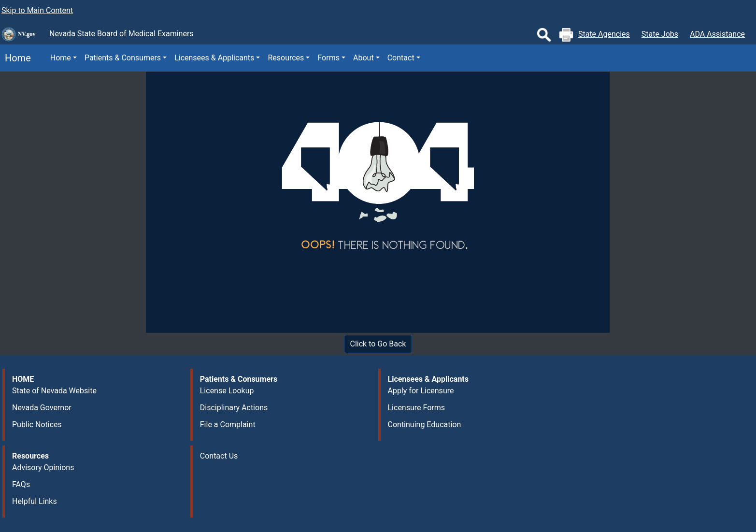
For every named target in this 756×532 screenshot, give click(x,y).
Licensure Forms (417, 408)
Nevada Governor (42, 408)
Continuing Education (425, 424)
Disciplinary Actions (234, 408)
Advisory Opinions (43, 467)
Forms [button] (328, 58)
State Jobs (660, 34)
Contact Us (219, 456)
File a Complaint (228, 424)
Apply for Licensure (421, 391)
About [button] (364, 58)
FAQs (21, 484)
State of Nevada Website (54, 391)
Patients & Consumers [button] (123, 58)
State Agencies (604, 34)
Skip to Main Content (37, 10)
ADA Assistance (717, 34)
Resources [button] (286, 58)
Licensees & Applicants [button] (214, 58)
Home (15, 58)
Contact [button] (401, 58)
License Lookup (227, 391)
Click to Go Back (378, 344)
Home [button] (61, 58)
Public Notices (37, 424)
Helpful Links (35, 501)
